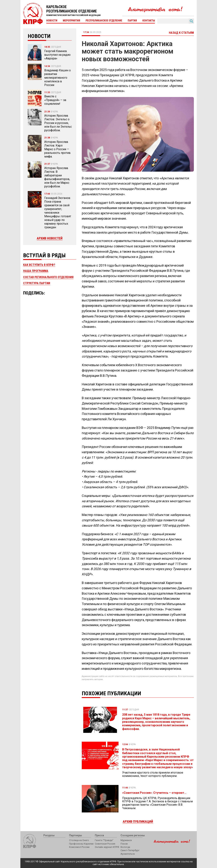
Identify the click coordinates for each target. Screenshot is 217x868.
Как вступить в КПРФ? (39, 265)
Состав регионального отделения (48, 277)
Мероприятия (71, 21)
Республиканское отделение (104, 21)
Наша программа (36, 271)
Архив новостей (50, 238)
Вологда (125, 847)
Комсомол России (79, 847)
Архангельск (128, 854)
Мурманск (126, 840)
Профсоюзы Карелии (81, 844)
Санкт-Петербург (130, 850)
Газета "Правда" (104, 840)
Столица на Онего (79, 840)
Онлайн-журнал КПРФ (107, 847)
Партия (132, 21)
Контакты (149, 21)
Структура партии (37, 283)
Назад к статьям (181, 33)
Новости (52, 21)
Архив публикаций (138, 822)
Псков (124, 844)
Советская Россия (105, 844)
